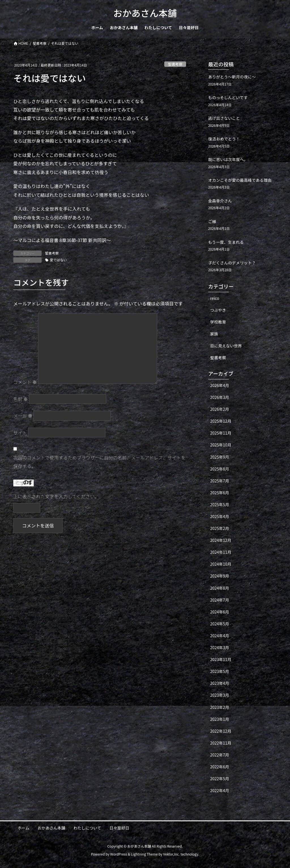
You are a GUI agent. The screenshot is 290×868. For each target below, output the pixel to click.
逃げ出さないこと (224, 118)
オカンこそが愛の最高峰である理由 (240, 180)
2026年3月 (220, 397)
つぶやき (218, 310)
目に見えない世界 (226, 346)
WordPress (119, 854)
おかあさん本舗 (52, 828)
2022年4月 (220, 790)
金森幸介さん (220, 201)
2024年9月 (220, 576)
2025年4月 (220, 516)
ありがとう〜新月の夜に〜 (232, 77)
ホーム (24, 828)
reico (215, 298)
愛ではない (58, 260)
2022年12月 (221, 731)
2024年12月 (221, 540)
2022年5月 (220, 779)
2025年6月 (220, 493)
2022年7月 (220, 755)
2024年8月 (220, 588)
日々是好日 (119, 828)
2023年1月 (220, 719)
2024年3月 (220, 647)
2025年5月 (220, 504)
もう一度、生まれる (226, 242)
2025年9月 (220, 457)
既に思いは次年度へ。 (228, 159)
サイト (20, 433)
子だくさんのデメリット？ (232, 263)
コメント (25, 382)
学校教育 (218, 322)
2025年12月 (221, 421)
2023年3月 (220, 695)
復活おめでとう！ (224, 139)
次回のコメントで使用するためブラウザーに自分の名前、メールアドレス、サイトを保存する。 (99, 462)
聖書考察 (175, 64)
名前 (21, 399)
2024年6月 (220, 612)
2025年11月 (221, 433)
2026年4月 (220, 385)
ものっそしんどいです (228, 97)
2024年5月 (220, 624)
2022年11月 (221, 743)
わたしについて (88, 828)
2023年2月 (220, 707)
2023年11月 (221, 659)
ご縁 (212, 221)
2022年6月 (220, 767)
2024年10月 (221, 564)
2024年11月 (221, 552)
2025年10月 (221, 445)
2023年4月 (220, 683)
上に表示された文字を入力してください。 (56, 496)
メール (23, 416)
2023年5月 (220, 671)
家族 (214, 334)
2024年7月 (220, 600)
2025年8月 (220, 469)
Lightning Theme (144, 854)
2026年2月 (220, 409)
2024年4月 (220, 636)
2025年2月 (220, 528)
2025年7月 (220, 481)
